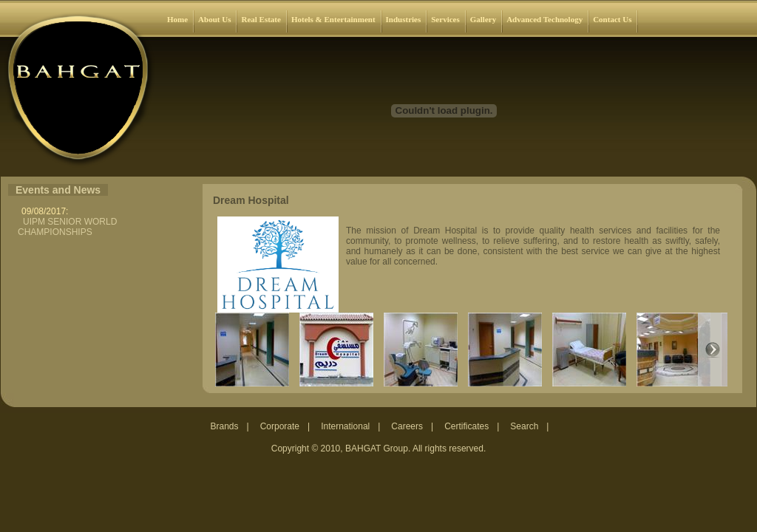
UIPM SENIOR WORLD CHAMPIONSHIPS (67, 227)
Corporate (280, 426)
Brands (225, 426)
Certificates (466, 426)
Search (524, 426)
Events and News (58, 190)
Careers (407, 426)
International (345, 426)
